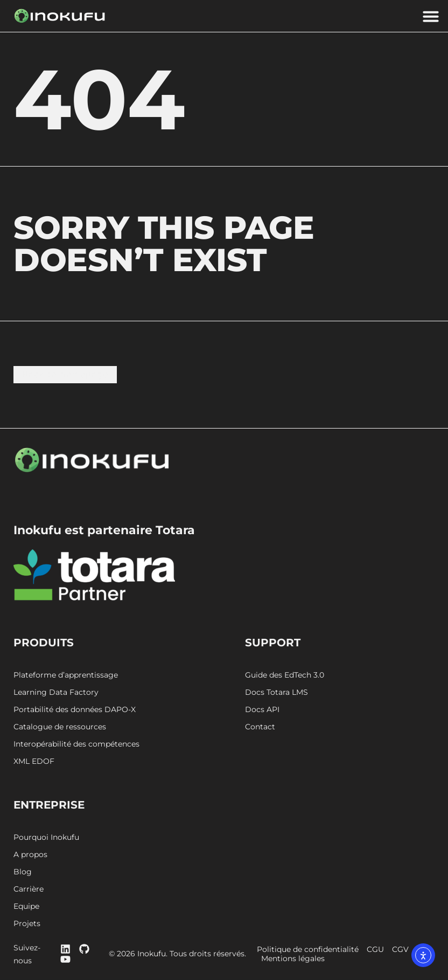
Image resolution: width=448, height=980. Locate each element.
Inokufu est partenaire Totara (104, 531)
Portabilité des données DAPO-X (75, 710)
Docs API (262, 710)
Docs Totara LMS (276, 693)
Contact (260, 727)
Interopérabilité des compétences (76, 745)
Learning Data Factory (56, 693)
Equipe (26, 907)
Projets (27, 924)
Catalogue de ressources (60, 727)
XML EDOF (34, 762)
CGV (404, 950)
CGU (379, 950)
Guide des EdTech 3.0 (285, 676)
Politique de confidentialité (311, 950)
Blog (23, 872)
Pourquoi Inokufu (46, 838)
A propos (30, 855)
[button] (431, 16)
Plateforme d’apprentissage (66, 676)
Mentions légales (296, 959)
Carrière (29, 890)
